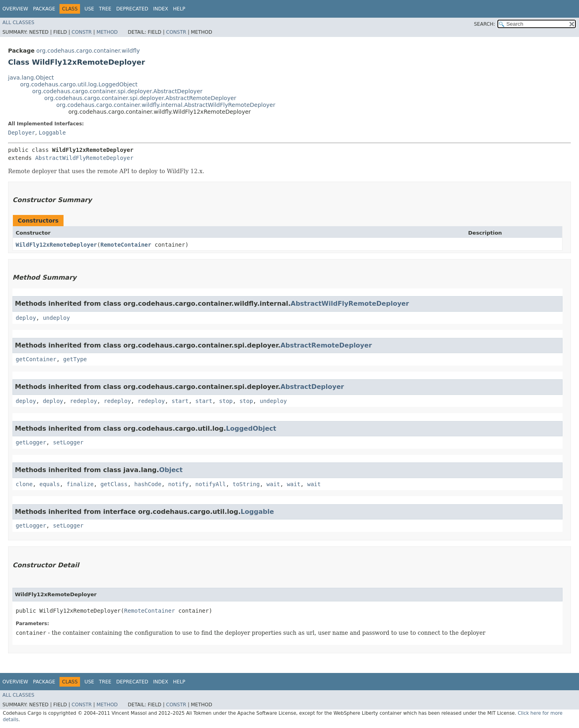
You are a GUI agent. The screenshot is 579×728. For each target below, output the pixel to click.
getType (75, 359)
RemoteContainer (126, 245)
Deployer (22, 133)
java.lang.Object (31, 78)
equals (50, 484)
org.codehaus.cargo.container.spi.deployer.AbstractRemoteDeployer (140, 98)
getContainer (36, 359)
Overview (15, 9)
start (180, 401)
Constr (82, 32)
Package (44, 9)
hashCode (148, 484)
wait (273, 484)
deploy (26, 318)
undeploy (56, 318)
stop (226, 401)
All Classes (18, 22)
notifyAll (211, 484)
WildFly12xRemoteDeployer (56, 245)
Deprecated (132, 9)
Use (89, 9)
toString (246, 484)
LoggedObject (251, 428)
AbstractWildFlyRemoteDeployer (84, 158)
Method (107, 32)
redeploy (83, 401)
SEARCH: (485, 24)
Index (161, 9)
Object (171, 470)
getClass (114, 484)
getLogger (31, 442)
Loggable (52, 133)
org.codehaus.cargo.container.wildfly (88, 51)
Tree (105, 9)
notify (178, 484)
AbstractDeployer (312, 387)
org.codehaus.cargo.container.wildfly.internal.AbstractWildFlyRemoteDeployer (166, 105)
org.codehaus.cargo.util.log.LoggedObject (79, 84)
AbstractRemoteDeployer (326, 345)
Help (179, 9)
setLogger (68, 442)
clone (24, 484)
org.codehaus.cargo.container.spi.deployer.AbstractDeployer (117, 91)
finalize (80, 484)
